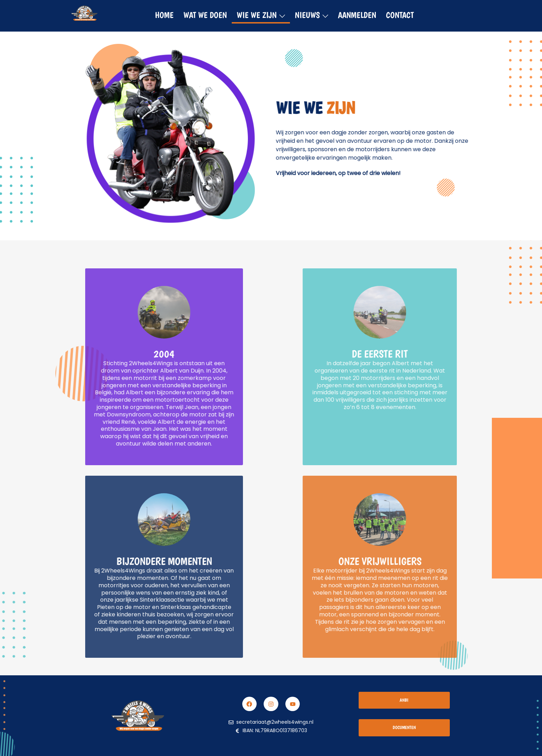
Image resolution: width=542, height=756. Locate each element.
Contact (400, 15)
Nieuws (307, 15)
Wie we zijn (257, 15)
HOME (164, 15)
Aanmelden (357, 15)
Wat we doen (205, 15)
